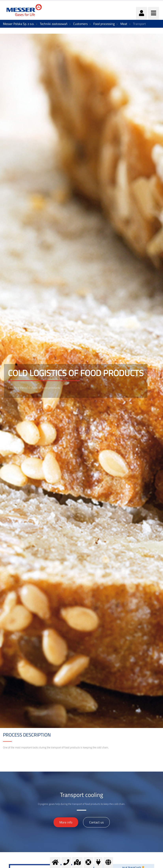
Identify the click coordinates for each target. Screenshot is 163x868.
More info (66, 822)
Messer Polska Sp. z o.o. (19, 24)
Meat (124, 24)
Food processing (104, 24)
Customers (80, 24)
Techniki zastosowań (54, 24)
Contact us (96, 822)
